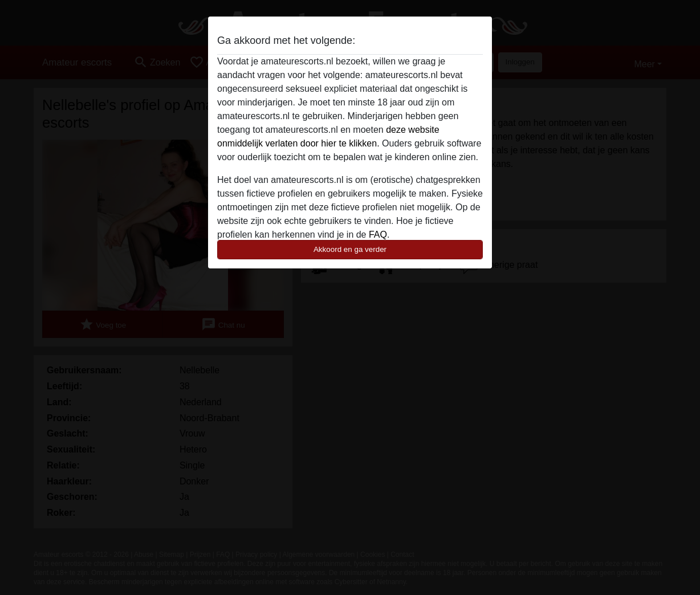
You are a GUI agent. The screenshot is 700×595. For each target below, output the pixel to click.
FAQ (378, 235)
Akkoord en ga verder (350, 249)
